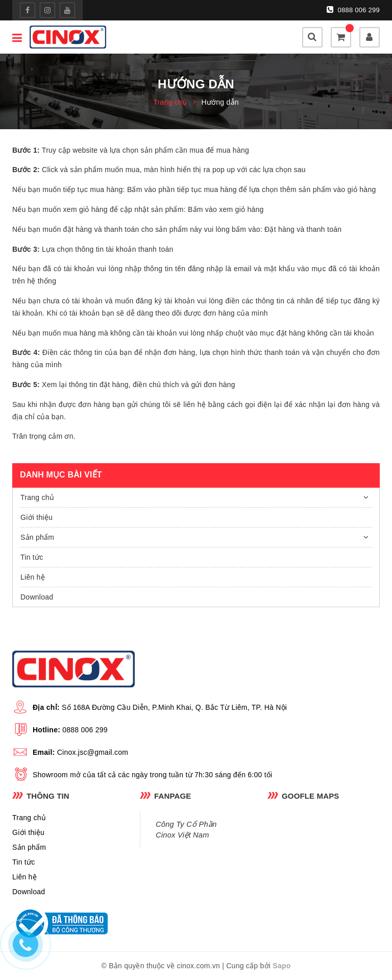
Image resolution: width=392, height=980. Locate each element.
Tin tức (32, 557)
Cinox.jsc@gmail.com (93, 752)
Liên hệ (33, 577)
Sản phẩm (37, 537)
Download (37, 597)
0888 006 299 (353, 10)
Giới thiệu (36, 517)
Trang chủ (37, 497)
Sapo (281, 966)
